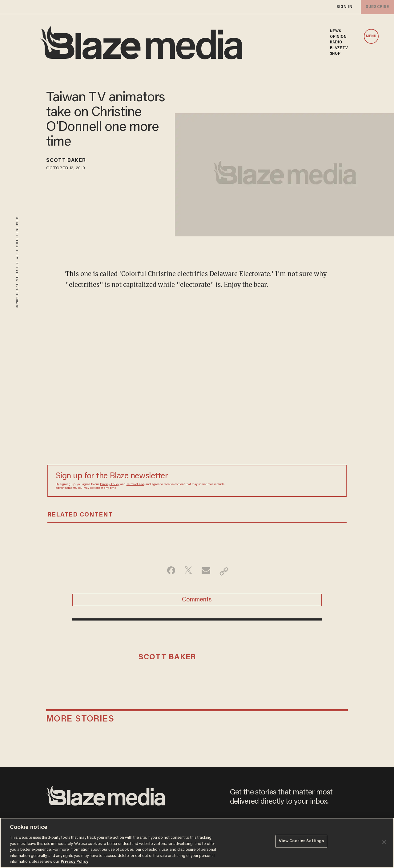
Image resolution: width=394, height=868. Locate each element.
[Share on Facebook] (168, 571)
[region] (197, 843)
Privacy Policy (110, 484)
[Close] (384, 842)
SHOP (335, 54)
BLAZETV (339, 48)
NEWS (336, 31)
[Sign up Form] (295, 481)
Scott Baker (70, 162)
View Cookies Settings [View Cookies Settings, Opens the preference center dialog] (302, 842)
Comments (197, 602)
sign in (344, 7)
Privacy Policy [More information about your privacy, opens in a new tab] (74, 862)
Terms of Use (135, 484)
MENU (371, 36)
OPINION (338, 37)
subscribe (376, 7)
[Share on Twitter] (187, 571)
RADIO (336, 42)
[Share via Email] (207, 571)
